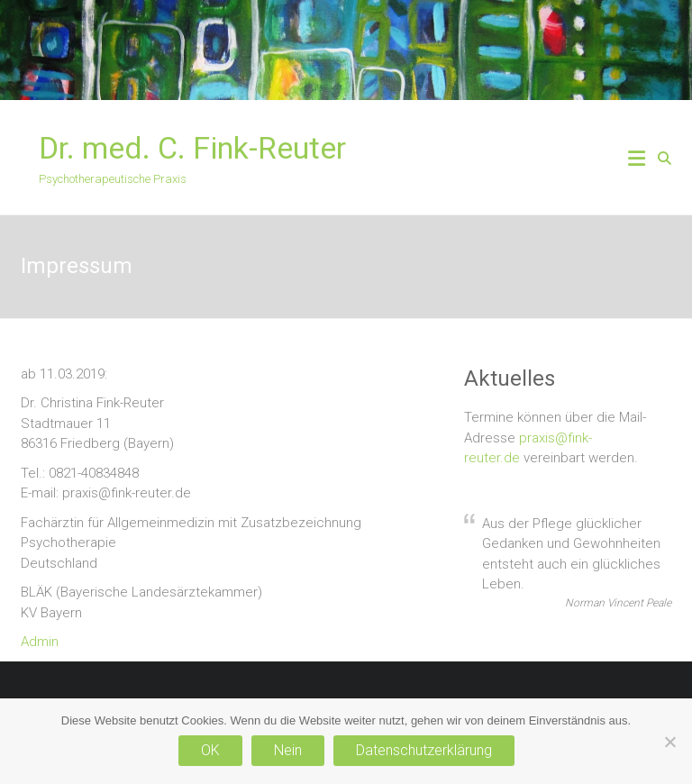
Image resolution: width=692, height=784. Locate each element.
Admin (40, 642)
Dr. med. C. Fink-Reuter (192, 148)
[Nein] (669, 742)
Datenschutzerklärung (424, 750)
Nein (288, 750)
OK (210, 750)
